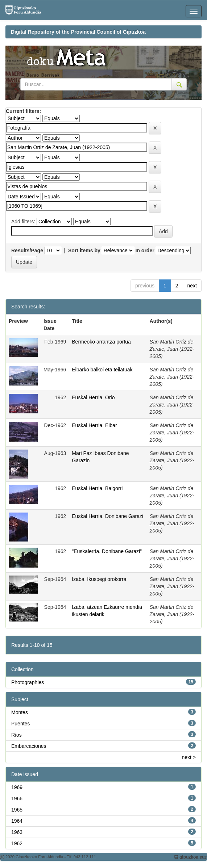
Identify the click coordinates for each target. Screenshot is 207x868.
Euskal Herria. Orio (93, 397)
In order (145, 250)
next (192, 286)
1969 (17, 787)
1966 (17, 799)
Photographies (28, 682)
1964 (17, 821)
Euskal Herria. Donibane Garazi (107, 516)
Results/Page (27, 250)
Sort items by (84, 250)
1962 (17, 843)
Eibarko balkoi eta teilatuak (102, 370)
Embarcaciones (29, 746)
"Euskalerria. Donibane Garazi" (107, 551)
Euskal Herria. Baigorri (97, 488)
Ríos (16, 735)
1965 (17, 810)
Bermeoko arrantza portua (101, 342)
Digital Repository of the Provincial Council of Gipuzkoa (78, 32)
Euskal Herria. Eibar (94, 425)
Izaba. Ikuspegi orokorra (99, 579)
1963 (17, 832)
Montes (20, 712)
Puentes (20, 724)
